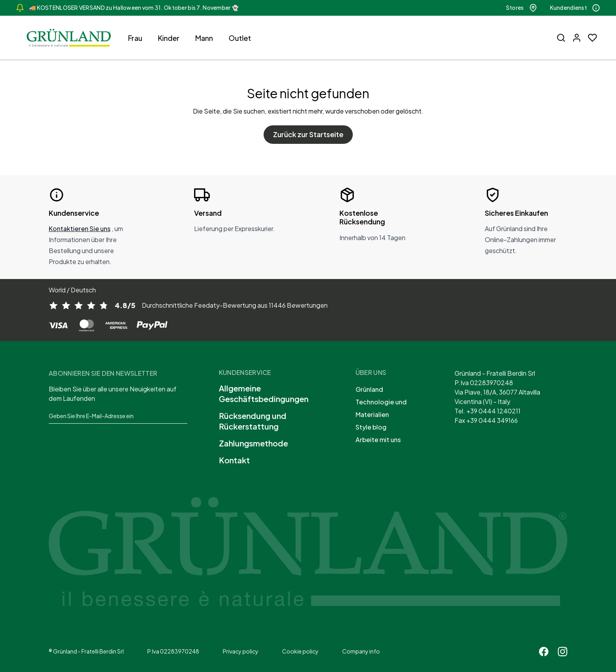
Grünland (369, 389)
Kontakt (234, 460)
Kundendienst (575, 8)
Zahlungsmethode (253, 443)
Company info (361, 651)
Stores (522, 8)
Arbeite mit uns (378, 440)
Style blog (371, 427)
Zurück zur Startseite (308, 134)
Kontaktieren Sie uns (80, 229)
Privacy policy (241, 651)
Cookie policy (300, 651)
